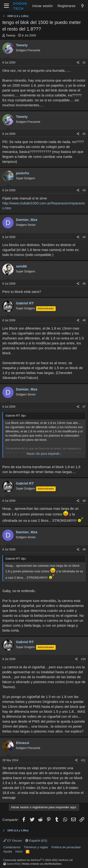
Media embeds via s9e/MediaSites (42, 864)
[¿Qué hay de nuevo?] (82, 6)
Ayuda (8, 851)
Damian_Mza (27, 220)
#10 (83, 659)
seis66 (21, 266)
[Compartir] (78, 63)
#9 (84, 549)
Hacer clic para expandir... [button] (44, 454)
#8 (84, 501)
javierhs (23, 173)
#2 (84, 134)
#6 (84, 320)
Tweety (11, 35)
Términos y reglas (36, 847)
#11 (83, 760)
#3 (84, 190)
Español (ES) (36, 841)
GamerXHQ (13, 864)
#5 (84, 284)
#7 (84, 407)
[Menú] (6, 6)
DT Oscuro (13, 841)
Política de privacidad (66, 847)
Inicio (19, 851)
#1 (84, 63)
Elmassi (23, 743)
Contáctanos (12, 847)
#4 (84, 237)
